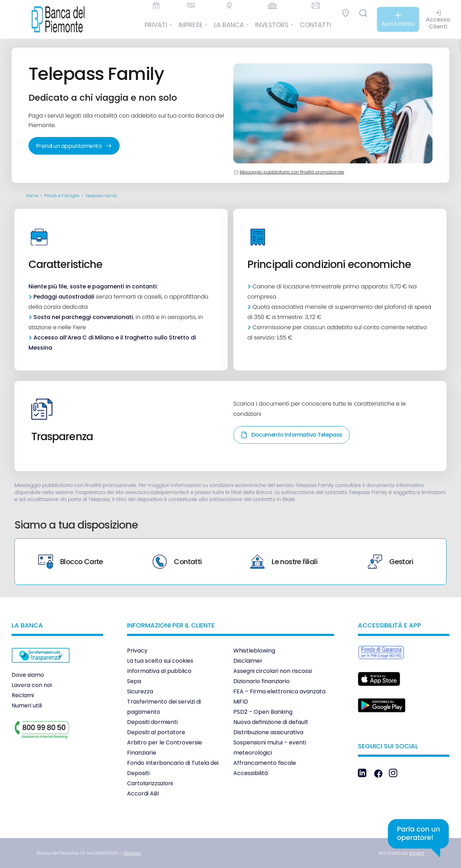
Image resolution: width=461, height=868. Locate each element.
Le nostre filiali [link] (284, 562)
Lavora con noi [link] (32, 685)
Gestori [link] (390, 562)
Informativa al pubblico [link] (159, 671)
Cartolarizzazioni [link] (150, 783)
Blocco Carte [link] (71, 562)
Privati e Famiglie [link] (62, 196)
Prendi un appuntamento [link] (74, 146)
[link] (53, 19)
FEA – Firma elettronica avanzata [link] (279, 691)
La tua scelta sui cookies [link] (160, 661)
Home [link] (32, 196)
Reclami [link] (23, 695)
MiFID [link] (241, 702)
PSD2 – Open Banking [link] (263, 712)
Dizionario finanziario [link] (261, 681)
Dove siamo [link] (28, 675)
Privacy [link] (137, 651)
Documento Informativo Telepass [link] (292, 435)
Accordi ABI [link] (143, 794)
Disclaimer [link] (248, 661)
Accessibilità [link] (251, 773)
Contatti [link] (177, 562)
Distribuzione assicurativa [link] (268, 732)
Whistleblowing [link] (254, 651)
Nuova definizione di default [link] (271, 722)
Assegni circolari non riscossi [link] (273, 671)
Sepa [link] (134, 681)
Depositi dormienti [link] (152, 722)
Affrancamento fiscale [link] (265, 763)
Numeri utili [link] (27, 705)
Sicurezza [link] (140, 691)
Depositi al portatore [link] (156, 732)
